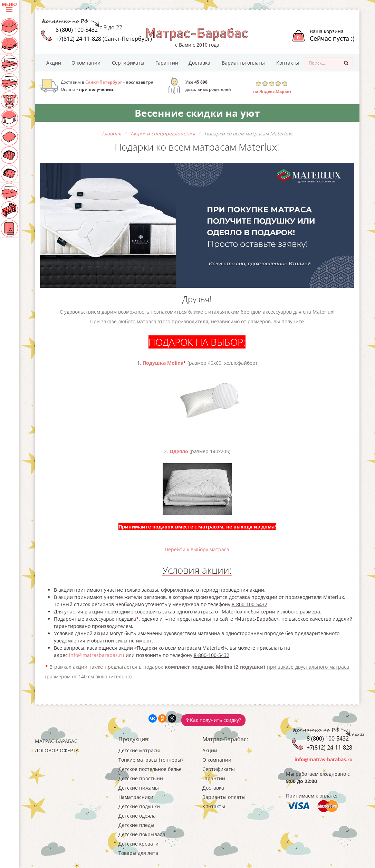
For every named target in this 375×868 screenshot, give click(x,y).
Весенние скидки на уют (197, 113)
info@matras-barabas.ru (324, 759)
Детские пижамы (139, 788)
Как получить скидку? (213, 720)
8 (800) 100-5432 (77, 30)
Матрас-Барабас (56, 741)
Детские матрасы (139, 750)
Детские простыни (141, 778)
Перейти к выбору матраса (197, 549)
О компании (86, 63)
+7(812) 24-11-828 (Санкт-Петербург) (104, 39)
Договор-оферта (57, 750)
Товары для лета (138, 853)
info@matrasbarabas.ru (97, 655)
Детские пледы (136, 825)
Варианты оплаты (243, 63)
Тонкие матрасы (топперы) (151, 760)
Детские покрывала (142, 834)
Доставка (199, 63)
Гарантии (167, 63)
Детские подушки (139, 806)
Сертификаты (128, 63)
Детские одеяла (137, 816)
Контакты (288, 63)
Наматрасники (136, 797)
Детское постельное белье (150, 769)
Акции (54, 63)
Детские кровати (138, 844)
